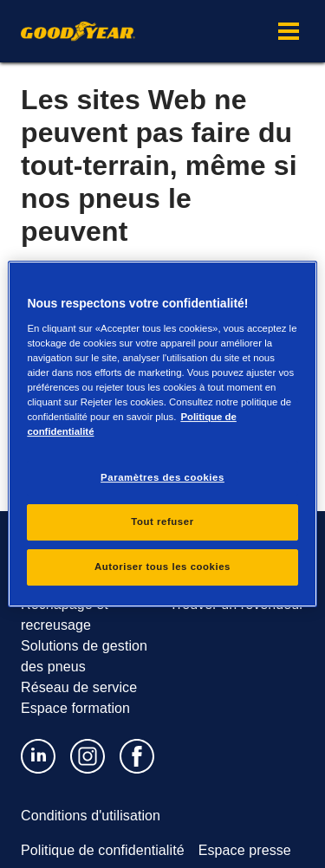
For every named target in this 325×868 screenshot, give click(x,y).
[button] (289, 31)
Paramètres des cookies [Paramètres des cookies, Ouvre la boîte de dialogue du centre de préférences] (162, 477)
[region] (162, 434)
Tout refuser (162, 521)
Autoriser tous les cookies (162, 567)
